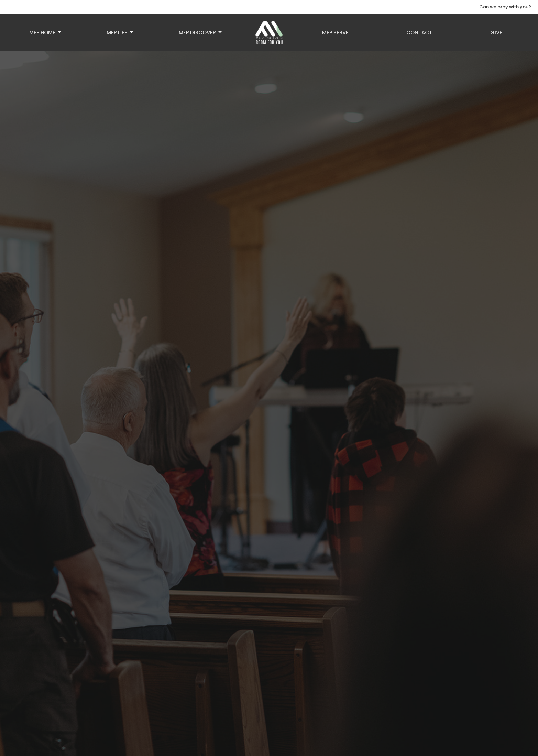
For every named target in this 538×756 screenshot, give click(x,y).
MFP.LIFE (120, 33)
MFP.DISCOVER (201, 33)
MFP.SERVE (335, 33)
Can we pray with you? (505, 7)
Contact (419, 33)
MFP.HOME (46, 33)
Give (496, 33)
